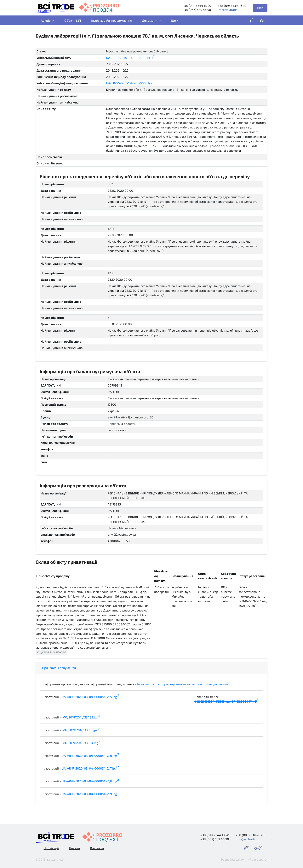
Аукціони (47, 20)
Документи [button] (150, 20)
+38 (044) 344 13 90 (197, 6)
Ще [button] (174, 20)
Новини (74, 848)
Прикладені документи (59, 668)
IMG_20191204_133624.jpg (80, 743)
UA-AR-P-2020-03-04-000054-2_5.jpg (89, 697)
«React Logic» (258, 859)
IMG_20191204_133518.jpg (80, 730)
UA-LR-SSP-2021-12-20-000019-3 (130, 83)
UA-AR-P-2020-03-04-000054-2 (130, 58)
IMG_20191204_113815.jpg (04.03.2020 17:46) (226, 701)
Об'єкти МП (73, 20)
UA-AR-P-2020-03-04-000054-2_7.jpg (89, 768)
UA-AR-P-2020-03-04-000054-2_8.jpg (89, 781)
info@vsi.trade (228, 10)
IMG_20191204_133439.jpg (80, 717)
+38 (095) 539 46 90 (232, 6)
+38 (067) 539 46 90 (197, 10)
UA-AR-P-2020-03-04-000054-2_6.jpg (89, 756)
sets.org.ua (55, 859)
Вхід (260, 8)
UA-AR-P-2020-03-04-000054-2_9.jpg (89, 794)
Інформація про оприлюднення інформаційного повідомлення (183, 684)
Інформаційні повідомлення (111, 20)
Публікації (51, 848)
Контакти (97, 848)
